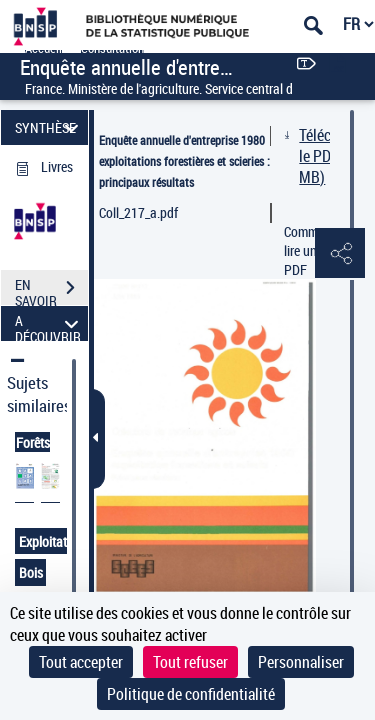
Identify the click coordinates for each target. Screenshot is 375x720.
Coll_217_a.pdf (138, 212)
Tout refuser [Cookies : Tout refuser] (190, 662)
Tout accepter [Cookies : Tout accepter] (81, 662)
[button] (340, 254)
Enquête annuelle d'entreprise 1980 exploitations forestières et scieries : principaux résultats (184, 161)
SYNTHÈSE (49, 127)
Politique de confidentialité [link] (191, 694)
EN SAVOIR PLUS (51, 290)
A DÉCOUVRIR (49, 323)
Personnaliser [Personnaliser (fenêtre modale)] (301, 662)
